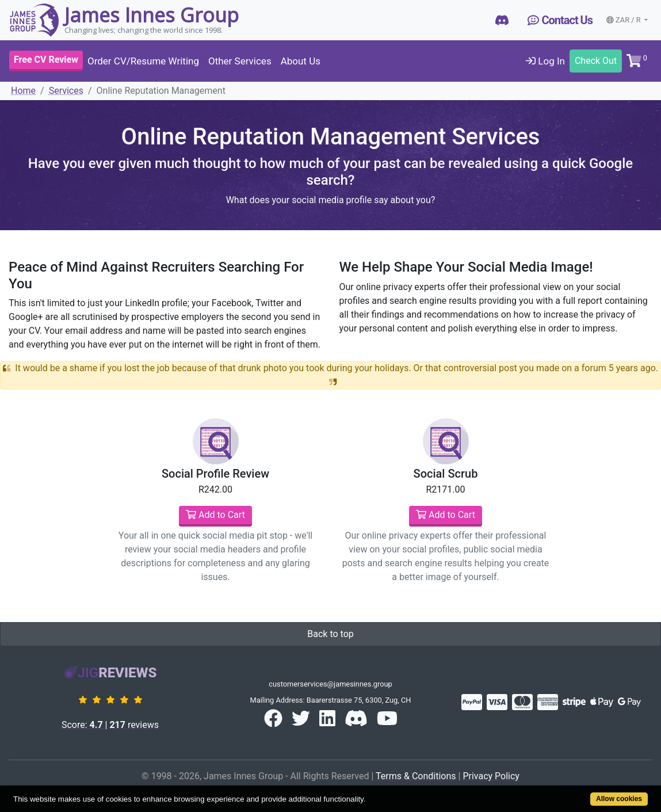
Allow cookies (619, 799)
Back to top (330, 634)
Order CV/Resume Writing (143, 61)
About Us (301, 61)
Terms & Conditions (416, 776)
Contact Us (560, 20)
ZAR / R (624, 20)
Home (23, 91)
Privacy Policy (491, 776)
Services (66, 91)
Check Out (596, 61)
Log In (545, 61)
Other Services (240, 61)
